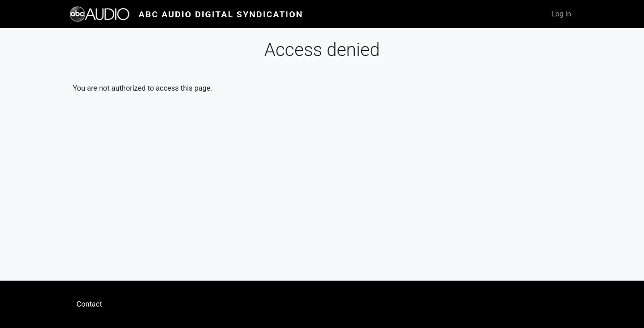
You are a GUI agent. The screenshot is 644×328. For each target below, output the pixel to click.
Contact (89, 304)
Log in (561, 14)
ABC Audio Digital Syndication (221, 14)
